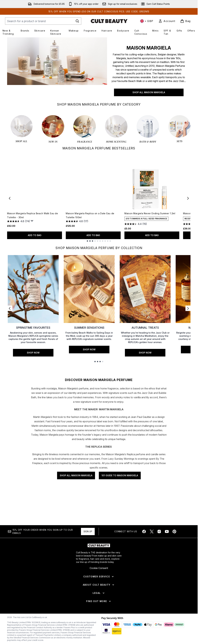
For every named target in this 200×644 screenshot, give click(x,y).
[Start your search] (43, 21)
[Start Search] (77, 21)
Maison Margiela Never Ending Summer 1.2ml (150, 213)
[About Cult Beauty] (99, 607)
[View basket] (185, 21)
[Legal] (99, 615)
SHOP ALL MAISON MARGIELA (149, 92)
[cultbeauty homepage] (109, 21)
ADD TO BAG (35, 235)
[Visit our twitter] (152, 553)
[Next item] (188, 198)
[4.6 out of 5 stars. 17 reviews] (77, 221)
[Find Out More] (99, 623)
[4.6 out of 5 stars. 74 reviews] (19, 221)
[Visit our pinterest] (174, 553)
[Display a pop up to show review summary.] (32, 221)
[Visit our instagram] (159, 553)
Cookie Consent (99, 590)
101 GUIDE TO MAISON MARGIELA (120, 541)
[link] (167, 21)
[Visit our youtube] (167, 553)
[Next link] (188, 308)
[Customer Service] (99, 599)
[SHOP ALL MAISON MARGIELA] (57, 69)
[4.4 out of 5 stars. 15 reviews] (136, 224)
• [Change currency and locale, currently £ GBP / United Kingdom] (147, 21)
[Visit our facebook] (144, 553)
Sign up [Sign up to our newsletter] (88, 553)
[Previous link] (10, 308)
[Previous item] (10, 198)
